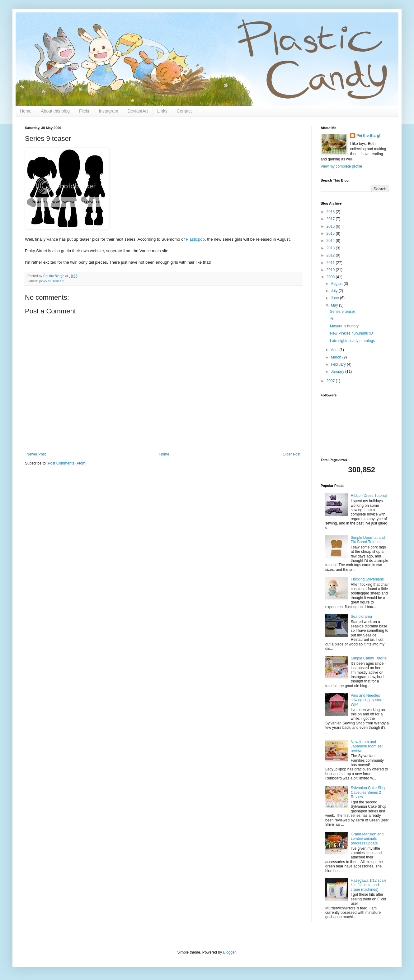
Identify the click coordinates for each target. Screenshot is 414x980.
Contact (184, 111)
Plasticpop (195, 239)
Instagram (108, 111)
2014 (331, 241)
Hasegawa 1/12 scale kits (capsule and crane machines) (369, 885)
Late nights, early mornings (352, 341)
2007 (331, 381)
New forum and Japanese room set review (367, 746)
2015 (331, 233)
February (339, 364)
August (337, 284)
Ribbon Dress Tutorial (369, 496)
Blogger (229, 952)
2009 (331, 277)
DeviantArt (138, 111)
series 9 (58, 281)
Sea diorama (361, 617)
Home (26, 111)
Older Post (292, 454)
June (335, 298)
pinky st (45, 281)
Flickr (84, 111)
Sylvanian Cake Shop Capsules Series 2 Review (369, 792)
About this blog (55, 111)
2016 (331, 226)
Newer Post (36, 454)
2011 (331, 263)
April (335, 350)
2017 (331, 219)
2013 (331, 248)
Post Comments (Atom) (67, 463)
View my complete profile (341, 166)
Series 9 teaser (343, 312)
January (338, 372)
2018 (331, 212)
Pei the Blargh (369, 136)
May (335, 305)
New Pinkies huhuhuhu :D (351, 333)
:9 (332, 319)
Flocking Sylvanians (367, 579)
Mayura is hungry (344, 326)
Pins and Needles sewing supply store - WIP (368, 700)
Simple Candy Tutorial (369, 658)
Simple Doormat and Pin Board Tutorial (368, 540)
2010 (331, 270)
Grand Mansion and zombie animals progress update (367, 839)
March (337, 357)
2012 (331, 255)
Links (162, 111)
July (335, 291)
